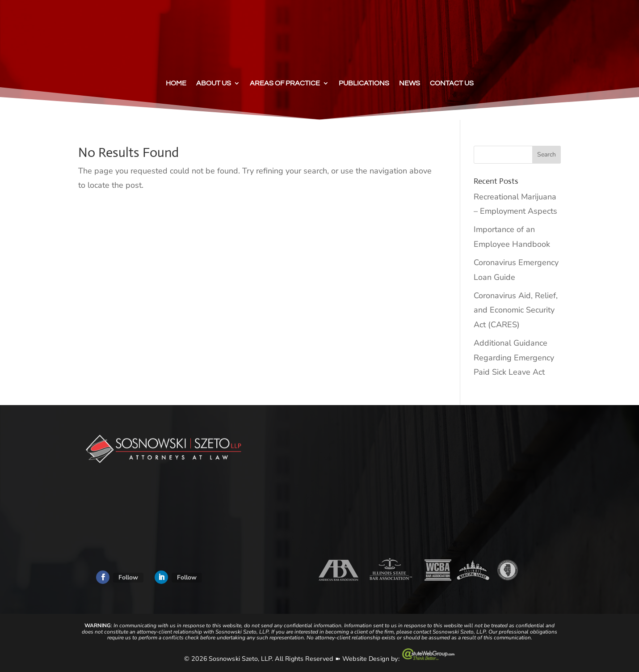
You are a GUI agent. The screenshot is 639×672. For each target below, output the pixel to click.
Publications (364, 83)
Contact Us (452, 83)
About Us (214, 83)
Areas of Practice (285, 83)
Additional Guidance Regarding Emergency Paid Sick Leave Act (514, 357)
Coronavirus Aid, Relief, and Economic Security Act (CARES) (516, 310)
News (410, 83)
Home (176, 83)
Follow (128, 577)
